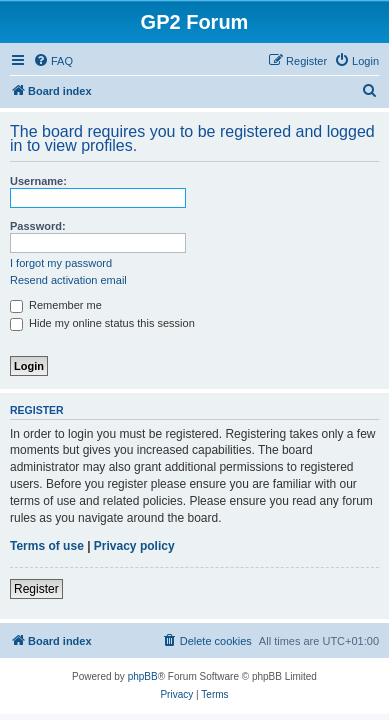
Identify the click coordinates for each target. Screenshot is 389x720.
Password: (38, 226)
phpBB (143, 676)
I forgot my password (61, 263)
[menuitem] (53, 61)
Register (36, 589)
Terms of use (47, 546)
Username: (38, 181)
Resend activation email (68, 280)
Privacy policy (134, 546)
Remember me (56, 305)
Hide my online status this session (102, 323)
